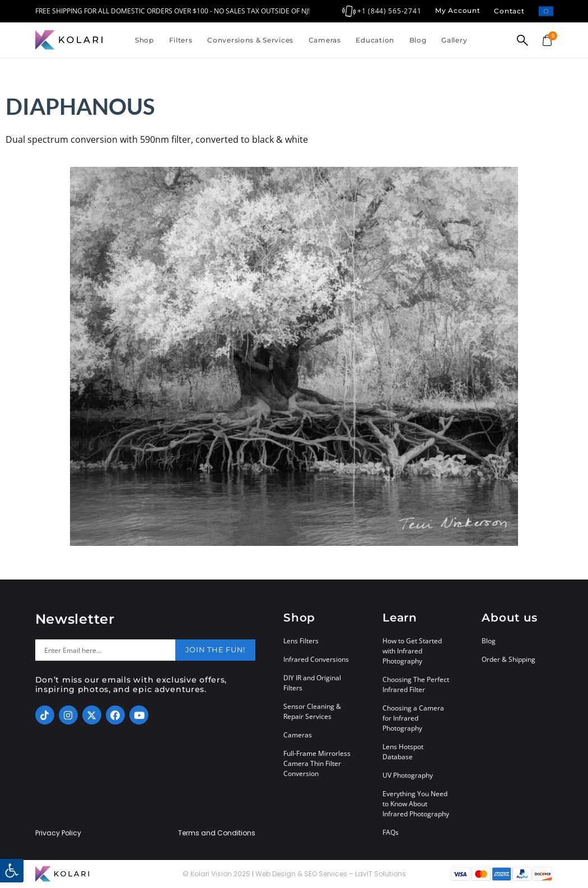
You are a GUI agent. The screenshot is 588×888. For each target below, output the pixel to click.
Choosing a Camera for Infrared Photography (413, 718)
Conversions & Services (250, 40)
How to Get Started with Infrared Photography (412, 651)
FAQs (391, 832)
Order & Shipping (508, 659)
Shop (144, 40)
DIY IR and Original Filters (312, 683)
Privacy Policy (58, 833)
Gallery (454, 40)
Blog (418, 40)
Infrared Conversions (316, 659)
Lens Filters (301, 641)
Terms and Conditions (217, 833)
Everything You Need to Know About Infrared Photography (416, 804)
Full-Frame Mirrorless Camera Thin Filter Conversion (317, 763)
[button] (12, 871)
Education (375, 40)
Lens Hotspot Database (403, 752)
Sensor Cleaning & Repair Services (312, 711)
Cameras (325, 40)
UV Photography (408, 775)
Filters (181, 40)
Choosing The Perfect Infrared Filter (416, 684)
